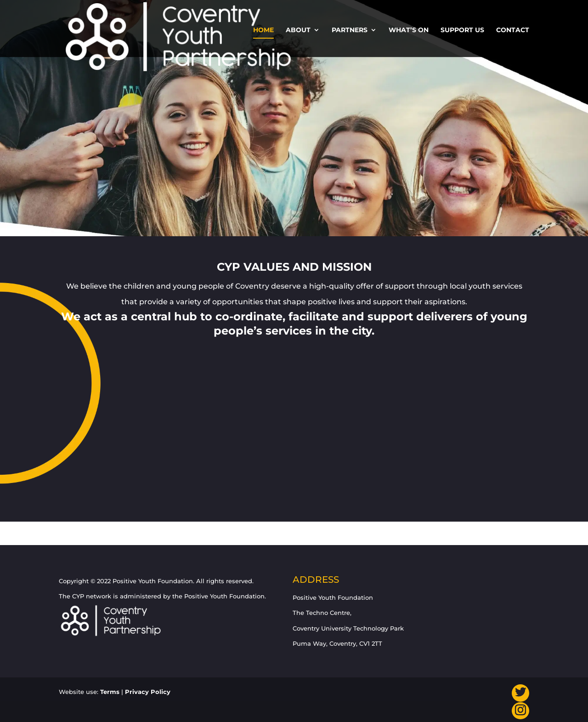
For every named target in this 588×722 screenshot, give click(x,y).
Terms (110, 692)
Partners (350, 30)
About (298, 30)
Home (263, 30)
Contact (513, 30)
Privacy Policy (148, 692)
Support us (462, 30)
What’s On (409, 30)
